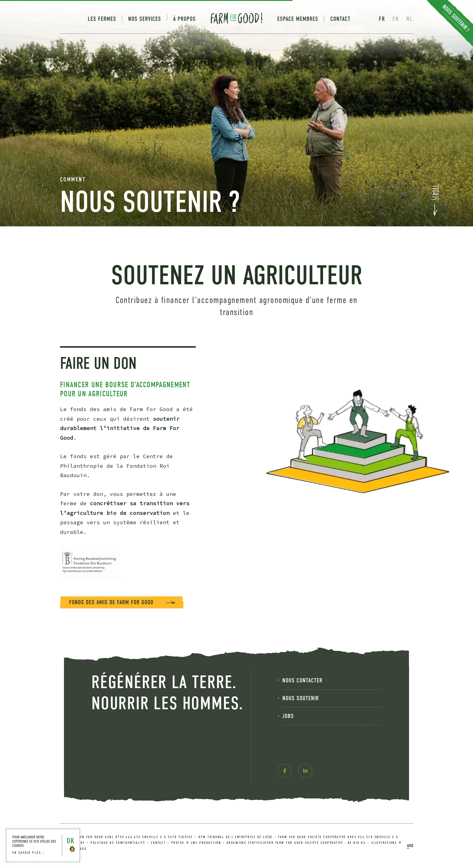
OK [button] (70, 841)
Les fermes (102, 19)
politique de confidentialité (118, 843)
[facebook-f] (285, 792)
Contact (340, 19)
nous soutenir (301, 719)
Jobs (288, 737)
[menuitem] (105, 19)
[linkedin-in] (305, 792)
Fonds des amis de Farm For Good (111, 623)
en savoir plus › (29, 853)
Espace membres (298, 19)
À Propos (184, 19)
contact (158, 843)
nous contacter (302, 702)
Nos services (145, 19)
